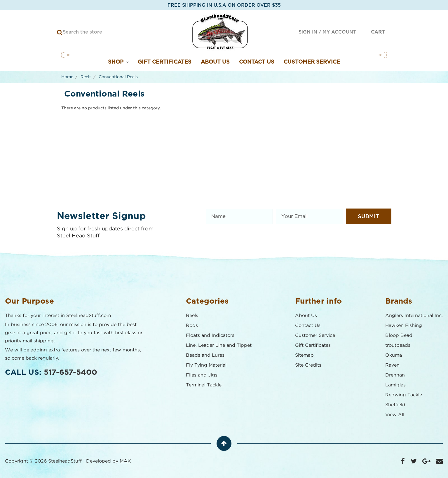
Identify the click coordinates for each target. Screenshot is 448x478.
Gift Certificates (165, 62)
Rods (192, 326)
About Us (215, 62)
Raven (393, 365)
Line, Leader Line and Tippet (219, 345)
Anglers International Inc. (414, 316)
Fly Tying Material (206, 365)
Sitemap (305, 355)
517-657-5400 (71, 372)
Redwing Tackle (404, 395)
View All (395, 415)
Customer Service (312, 62)
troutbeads (398, 345)
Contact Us (257, 62)
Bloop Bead (399, 336)
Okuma (394, 355)
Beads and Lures (205, 355)
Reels (192, 316)
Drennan (395, 375)
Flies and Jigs (202, 375)
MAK (126, 461)
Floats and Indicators (210, 336)
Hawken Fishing (404, 326)
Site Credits (308, 365)
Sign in (308, 32)
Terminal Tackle (204, 385)
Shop (118, 62)
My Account (339, 32)
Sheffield (396, 405)
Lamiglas (396, 385)
